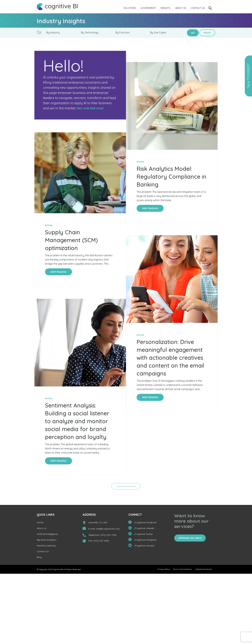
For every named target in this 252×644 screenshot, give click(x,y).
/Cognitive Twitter (141, 535)
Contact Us (198, 8)
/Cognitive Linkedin (141, 529)
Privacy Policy (164, 570)
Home (40, 523)
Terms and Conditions (182, 570)
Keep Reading (59, 272)
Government (148, 8)
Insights (166, 8)
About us (181, 8)
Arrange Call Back (190, 539)
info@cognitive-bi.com (108, 530)
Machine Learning (46, 546)
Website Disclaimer (204, 570)
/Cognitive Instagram (143, 540)
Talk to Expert (248, 76)
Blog (39, 558)
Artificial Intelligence (47, 535)
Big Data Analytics (47, 541)
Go (193, 33)
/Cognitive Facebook (142, 523)
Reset (207, 33)
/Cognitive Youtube (141, 546)
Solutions (130, 8)
